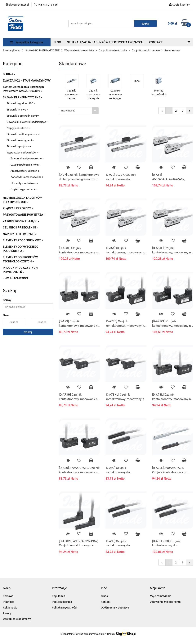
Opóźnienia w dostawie (115, 608)
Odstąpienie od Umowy (17, 619)
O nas (104, 596)
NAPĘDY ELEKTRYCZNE (20, 234)
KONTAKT (156, 42)
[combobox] (79, 111)
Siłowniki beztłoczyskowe (23, 134)
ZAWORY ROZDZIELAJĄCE (21, 221)
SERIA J (9, 74)
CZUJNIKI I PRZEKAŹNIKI (21, 228)
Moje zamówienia (161, 596)
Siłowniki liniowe (17, 110)
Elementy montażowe (24, 183)
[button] (7, 588)
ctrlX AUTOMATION (15, 278)
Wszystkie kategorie (27, 42)
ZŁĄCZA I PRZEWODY (18, 208)
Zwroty (7, 613)
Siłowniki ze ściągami (20, 140)
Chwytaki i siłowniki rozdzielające (27, 122)
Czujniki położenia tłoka (26, 165)
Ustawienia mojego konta (165, 602)
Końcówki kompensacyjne (27, 177)
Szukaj (28, 332)
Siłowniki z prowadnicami (23, 116)
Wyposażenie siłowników (23, 153)
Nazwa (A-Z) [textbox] (68, 111)
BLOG (57, 42)
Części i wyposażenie (24, 189)
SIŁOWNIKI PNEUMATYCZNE (23, 97)
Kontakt (106, 602)
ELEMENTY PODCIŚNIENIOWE (23, 240)
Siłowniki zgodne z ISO (21, 103)
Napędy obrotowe (18, 128)
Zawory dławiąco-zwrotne (27, 158)
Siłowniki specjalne (19, 146)
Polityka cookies (62, 602)
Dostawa (8, 596)
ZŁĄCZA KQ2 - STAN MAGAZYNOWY (27, 81)
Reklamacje (10, 608)
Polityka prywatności (65, 608)
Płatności (9, 602)
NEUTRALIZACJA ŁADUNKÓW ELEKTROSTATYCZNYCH (105, 42)
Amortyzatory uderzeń (25, 171)
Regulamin (58, 596)
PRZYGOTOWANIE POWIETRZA (24, 215)
